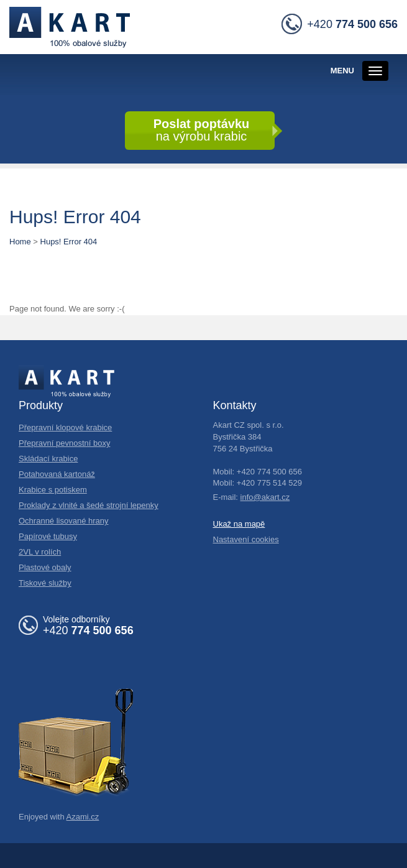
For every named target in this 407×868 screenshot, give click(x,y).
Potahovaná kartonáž (57, 474)
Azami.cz (83, 817)
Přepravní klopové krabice (65, 427)
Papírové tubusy (48, 536)
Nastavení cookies (246, 539)
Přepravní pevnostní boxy (64, 443)
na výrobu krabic (202, 130)
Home (20, 242)
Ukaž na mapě (239, 524)
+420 (340, 25)
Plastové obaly (45, 567)
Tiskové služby (45, 583)
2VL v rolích (40, 552)
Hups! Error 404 (69, 242)
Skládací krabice (48, 459)
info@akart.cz (265, 497)
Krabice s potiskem (53, 490)
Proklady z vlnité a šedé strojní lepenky (89, 505)
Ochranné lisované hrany (64, 521)
